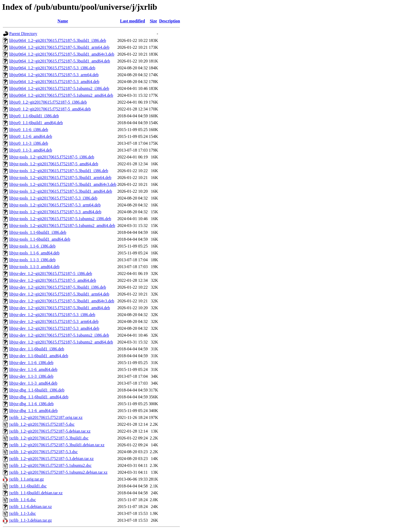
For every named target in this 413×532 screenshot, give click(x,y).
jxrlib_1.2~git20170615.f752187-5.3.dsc (43, 452)
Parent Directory (23, 34)
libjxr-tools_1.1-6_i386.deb (32, 246)
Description (169, 21)
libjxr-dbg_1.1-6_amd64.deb (33, 411)
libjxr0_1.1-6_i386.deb (29, 130)
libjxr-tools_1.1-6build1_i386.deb (38, 232)
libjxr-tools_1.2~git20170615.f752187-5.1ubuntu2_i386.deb (60, 219)
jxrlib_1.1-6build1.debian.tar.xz (36, 493)
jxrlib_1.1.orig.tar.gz (27, 479)
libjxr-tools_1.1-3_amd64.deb (34, 267)
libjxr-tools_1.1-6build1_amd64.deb (40, 239)
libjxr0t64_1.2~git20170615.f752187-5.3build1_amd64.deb (60, 61)
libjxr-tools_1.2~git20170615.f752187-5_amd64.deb (54, 164)
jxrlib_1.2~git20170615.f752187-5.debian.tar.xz (50, 431)
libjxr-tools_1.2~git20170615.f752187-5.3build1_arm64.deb (60, 178)
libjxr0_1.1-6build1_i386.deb (34, 116)
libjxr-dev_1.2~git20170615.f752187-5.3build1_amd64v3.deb (62, 301)
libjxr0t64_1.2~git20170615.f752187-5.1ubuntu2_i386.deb (59, 88)
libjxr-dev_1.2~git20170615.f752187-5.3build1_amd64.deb (60, 308)
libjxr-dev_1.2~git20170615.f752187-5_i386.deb (51, 274)
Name (63, 21)
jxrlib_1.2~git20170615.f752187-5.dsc (42, 424)
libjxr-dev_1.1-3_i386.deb (31, 376)
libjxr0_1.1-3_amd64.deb (31, 150)
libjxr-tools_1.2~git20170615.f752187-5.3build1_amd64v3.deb (63, 184)
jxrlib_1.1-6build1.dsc (28, 486)
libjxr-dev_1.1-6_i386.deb (31, 363)
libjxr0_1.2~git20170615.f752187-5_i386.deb (48, 102)
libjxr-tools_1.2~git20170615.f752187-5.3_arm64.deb (55, 205)
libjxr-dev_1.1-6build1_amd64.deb (39, 356)
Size (154, 21)
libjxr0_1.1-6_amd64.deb (31, 136)
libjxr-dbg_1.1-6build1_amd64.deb (39, 397)
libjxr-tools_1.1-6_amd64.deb (34, 253)
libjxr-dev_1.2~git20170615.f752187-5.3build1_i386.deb (58, 287)
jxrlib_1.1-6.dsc (23, 500)
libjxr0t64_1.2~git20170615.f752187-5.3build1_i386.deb (58, 40)
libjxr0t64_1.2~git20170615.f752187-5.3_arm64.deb (54, 75)
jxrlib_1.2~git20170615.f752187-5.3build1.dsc (49, 438)
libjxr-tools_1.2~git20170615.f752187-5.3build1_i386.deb (59, 171)
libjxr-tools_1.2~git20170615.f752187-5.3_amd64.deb (55, 212)
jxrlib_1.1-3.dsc (23, 513)
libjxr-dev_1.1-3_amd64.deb (33, 383)
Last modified (133, 21)
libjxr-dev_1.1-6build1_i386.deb (37, 349)
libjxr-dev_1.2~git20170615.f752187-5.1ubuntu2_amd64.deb (61, 342)
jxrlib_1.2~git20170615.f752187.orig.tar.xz (46, 417)
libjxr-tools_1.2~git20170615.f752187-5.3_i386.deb (53, 198)
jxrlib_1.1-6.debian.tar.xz (31, 507)
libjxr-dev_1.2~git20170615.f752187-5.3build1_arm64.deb (59, 294)
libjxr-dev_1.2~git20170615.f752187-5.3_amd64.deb (54, 328)
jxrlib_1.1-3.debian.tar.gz (31, 520)
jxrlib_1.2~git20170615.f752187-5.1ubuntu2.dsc (50, 465)
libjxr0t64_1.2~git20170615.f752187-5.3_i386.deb (52, 68)
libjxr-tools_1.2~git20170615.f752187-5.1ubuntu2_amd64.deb (62, 226)
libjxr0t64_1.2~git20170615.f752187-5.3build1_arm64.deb (59, 47)
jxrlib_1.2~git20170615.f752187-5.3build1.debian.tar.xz (57, 445)
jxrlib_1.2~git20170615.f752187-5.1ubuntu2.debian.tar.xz (58, 472)
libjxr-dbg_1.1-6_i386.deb (31, 404)
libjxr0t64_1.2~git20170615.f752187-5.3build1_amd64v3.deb (62, 54)
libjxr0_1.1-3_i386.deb (29, 143)
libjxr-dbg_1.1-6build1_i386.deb (37, 390)
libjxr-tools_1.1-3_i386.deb (32, 260)
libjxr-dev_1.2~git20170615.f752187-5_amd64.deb (53, 280)
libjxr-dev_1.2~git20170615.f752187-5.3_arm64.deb (54, 321)
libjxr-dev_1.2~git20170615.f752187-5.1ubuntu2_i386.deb (59, 335)
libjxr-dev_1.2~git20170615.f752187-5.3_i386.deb (52, 315)
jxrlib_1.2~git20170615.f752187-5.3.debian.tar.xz (51, 459)
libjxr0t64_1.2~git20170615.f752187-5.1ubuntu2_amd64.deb (61, 95)
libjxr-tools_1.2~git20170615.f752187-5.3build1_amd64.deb (61, 191)
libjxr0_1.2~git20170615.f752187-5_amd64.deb (50, 109)
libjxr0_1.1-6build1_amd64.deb (36, 123)
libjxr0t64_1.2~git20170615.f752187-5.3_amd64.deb (54, 82)
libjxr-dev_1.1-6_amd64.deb (33, 369)
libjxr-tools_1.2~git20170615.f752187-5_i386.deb (52, 157)
